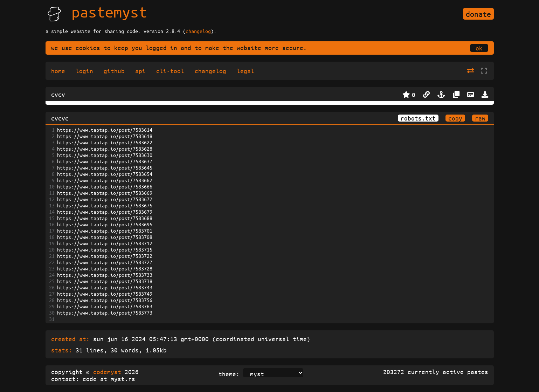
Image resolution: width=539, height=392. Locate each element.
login (84, 71)
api (140, 71)
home (58, 71)
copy (455, 118)
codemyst (107, 372)
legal (246, 71)
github (114, 71)
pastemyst (109, 12)
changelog (198, 31)
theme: (229, 374)
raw (480, 118)
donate (478, 14)
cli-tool (170, 71)
